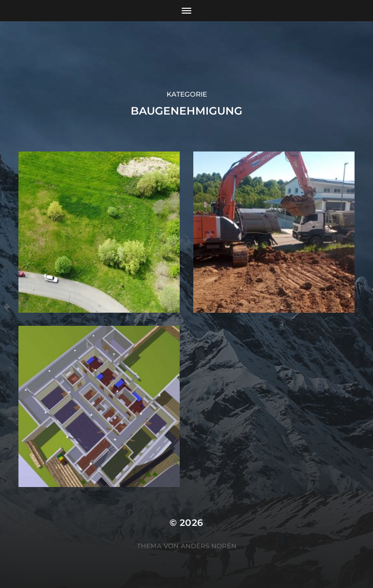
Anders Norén (209, 546)
